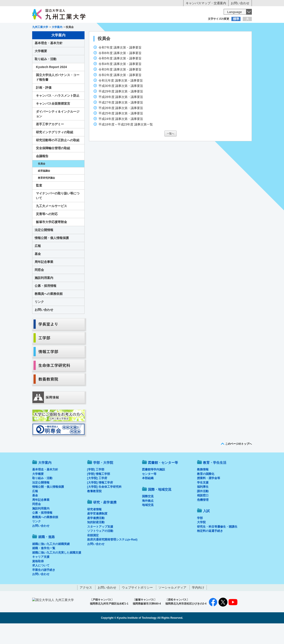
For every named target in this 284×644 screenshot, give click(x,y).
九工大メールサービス (51, 224)
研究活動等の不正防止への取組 (58, 159)
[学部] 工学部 (96, 488)
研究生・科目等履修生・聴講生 (217, 545)
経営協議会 (44, 189)
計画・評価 (44, 106)
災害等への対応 (47, 232)
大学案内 (46, 37)
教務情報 (203, 488)
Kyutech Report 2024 (51, 85)
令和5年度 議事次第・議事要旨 (120, 77)
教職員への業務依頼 (49, 312)
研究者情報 (94, 528)
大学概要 (41, 69)
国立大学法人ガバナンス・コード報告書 (58, 96)
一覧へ (171, 152)
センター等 (149, 492)
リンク (39, 320)
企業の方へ (186, 28)
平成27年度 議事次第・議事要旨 (121, 121)
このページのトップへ (239, 462)
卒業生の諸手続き (44, 588)
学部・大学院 (103, 481)
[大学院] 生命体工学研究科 (104, 505)
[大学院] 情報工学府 (100, 501)
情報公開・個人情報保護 (52, 256)
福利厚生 (203, 505)
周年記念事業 (44, 280)
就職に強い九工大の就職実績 (51, 562)
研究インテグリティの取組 (55, 151)
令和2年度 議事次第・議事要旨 (120, 93)
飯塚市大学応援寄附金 (51, 240)
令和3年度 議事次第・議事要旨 (120, 88)
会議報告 (42, 174)
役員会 (42, 182)
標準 (236, 19)
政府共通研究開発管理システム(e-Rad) (112, 558)
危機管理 (203, 518)
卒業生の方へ (142, 28)
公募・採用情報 (45, 304)
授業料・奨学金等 (209, 496)
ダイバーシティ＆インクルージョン (58, 132)
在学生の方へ (98, 28)
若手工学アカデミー (50, 143)
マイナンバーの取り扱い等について (58, 214)
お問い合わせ (240, 3)
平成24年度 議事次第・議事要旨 (121, 137)
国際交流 (148, 515)
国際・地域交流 (211, 37)
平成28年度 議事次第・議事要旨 (121, 115)
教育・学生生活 (128, 37)
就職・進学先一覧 (44, 567)
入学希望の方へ (54, 28)
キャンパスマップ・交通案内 (206, 3)
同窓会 (39, 288)
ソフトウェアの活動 (100, 549)
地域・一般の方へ (230, 28)
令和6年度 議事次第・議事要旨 (120, 71)
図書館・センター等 (163, 481)
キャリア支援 (41, 575)
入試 (238, 37)
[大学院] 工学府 (97, 496)
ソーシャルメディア (172, 606)
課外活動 (203, 510)
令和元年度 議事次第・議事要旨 (121, 99)
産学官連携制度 (97, 532)
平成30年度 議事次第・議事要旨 (121, 104)
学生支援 (203, 501)
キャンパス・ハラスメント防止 (58, 114)
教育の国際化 (206, 492)
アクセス (86, 606)
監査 (39, 204)
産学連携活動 (96, 536)
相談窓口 (203, 514)
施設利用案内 (44, 296)
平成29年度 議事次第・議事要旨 (121, 110)
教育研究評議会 (46, 196)
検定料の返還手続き (210, 549)
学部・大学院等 (73, 37)
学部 (200, 536)
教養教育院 (94, 510)
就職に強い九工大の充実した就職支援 (57, 571)
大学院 (201, 541)
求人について (41, 584)
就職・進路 (156, 37)
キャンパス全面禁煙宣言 (53, 122)
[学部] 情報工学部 (99, 492)
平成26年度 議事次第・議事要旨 (121, 126)
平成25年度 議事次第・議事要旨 (121, 132)
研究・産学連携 (183, 37)
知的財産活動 (96, 541)
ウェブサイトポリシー (137, 606)
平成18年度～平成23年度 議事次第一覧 (126, 143)
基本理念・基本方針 (49, 61)
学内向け (198, 606)
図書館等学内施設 (154, 488)
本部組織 (148, 496)
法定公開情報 (44, 248)
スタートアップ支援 (100, 545)
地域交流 (148, 523)
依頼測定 (93, 554)
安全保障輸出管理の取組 (53, 166)
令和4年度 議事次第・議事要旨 (120, 82)
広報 (38, 264)
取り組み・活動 (45, 77)
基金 (38, 272)
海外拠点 (148, 519)
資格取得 (38, 580)
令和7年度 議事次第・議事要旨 (120, 66)
